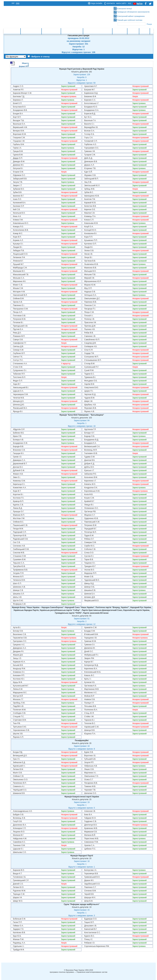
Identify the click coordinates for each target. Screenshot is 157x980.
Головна (15, 31)
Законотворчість (31, 31)
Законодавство (51, 31)
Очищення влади (72, 31)
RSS (130, 4)
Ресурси (144, 31)
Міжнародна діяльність (98, 31)
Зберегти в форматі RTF (19, 64)
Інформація (120, 31)
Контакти (133, 31)
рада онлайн (97, 4)
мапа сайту (121, 4)
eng (18, 3)
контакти (111, 4)
